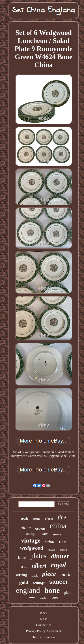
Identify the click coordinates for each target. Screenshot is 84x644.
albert (39, 566)
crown (40, 528)
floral (24, 567)
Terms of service (44, 637)
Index (43, 613)
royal (58, 565)
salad (50, 541)
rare (45, 534)
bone (52, 590)
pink (35, 575)
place (26, 527)
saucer (58, 582)
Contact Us (44, 625)
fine (62, 517)
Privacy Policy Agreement (44, 631)
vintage (31, 540)
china (58, 526)
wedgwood (32, 548)
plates (38, 556)
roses (32, 597)
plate (68, 593)
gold (24, 582)
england (28, 590)
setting (21, 575)
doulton (44, 598)
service (37, 519)
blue (22, 557)
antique (32, 534)
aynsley (57, 534)
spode (25, 519)
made (66, 574)
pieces (49, 519)
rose (62, 541)
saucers (52, 550)
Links (43, 619)
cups (55, 598)
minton (63, 550)
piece (49, 574)
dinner (60, 556)
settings (39, 583)
